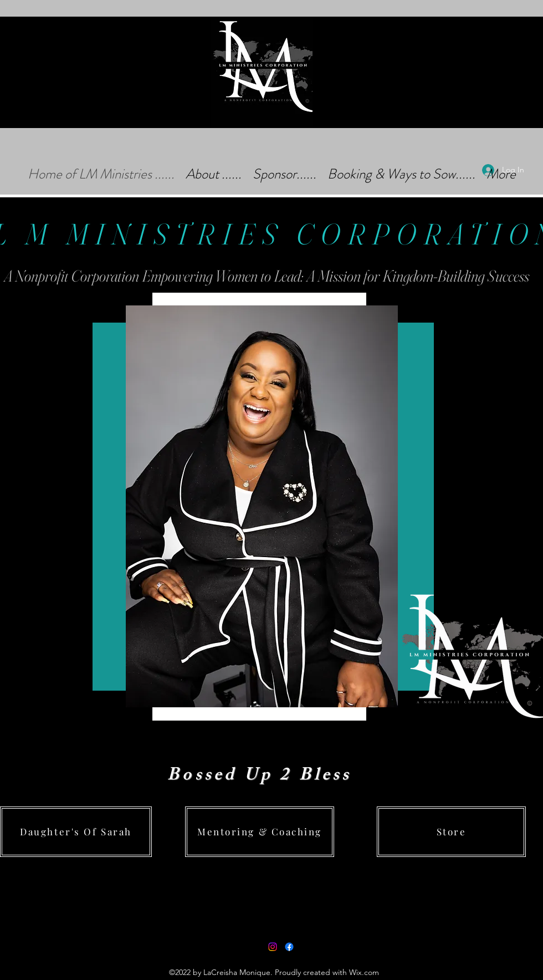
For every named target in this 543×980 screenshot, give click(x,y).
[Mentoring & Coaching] (260, 832)
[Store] (451, 832)
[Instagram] (273, 947)
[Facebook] (289, 947)
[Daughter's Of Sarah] (76, 832)
